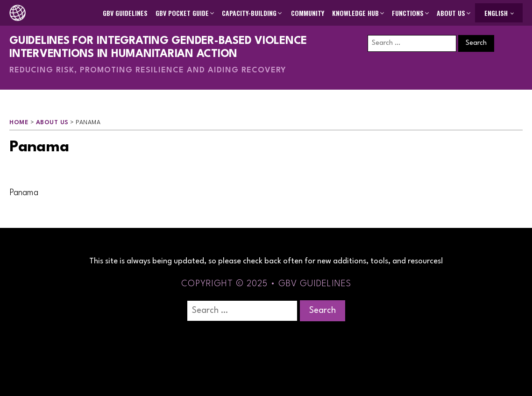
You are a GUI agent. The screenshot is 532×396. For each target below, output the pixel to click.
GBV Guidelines (125, 13)
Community (308, 13)
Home (19, 123)
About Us (52, 123)
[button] (185, 13)
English (496, 13)
